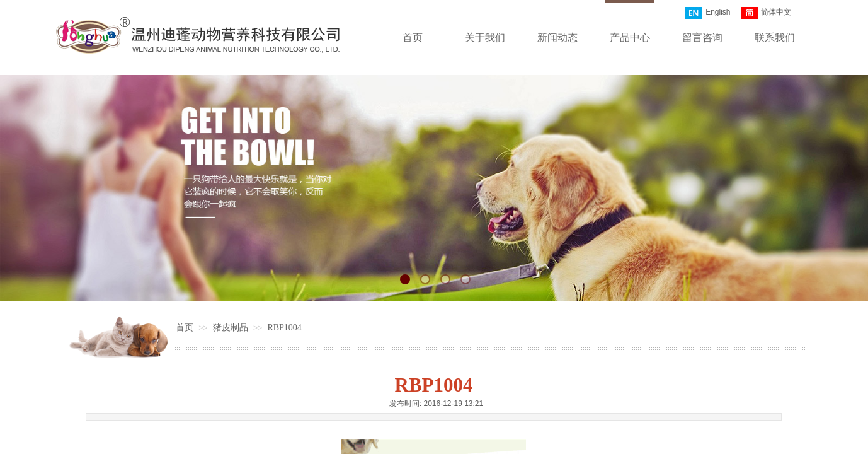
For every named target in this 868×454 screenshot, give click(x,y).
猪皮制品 (231, 328)
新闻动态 (557, 38)
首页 (413, 38)
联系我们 (775, 38)
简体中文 (766, 13)
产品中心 (630, 38)
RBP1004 (284, 328)
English (708, 13)
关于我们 (485, 38)
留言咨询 (702, 38)
